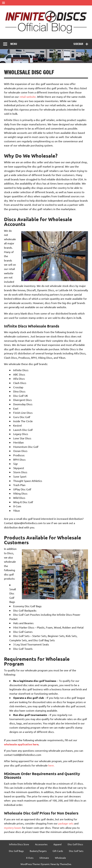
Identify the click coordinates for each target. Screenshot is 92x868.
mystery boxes (13, 828)
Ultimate (44, 858)
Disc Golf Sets (76, 851)
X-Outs (30, 858)
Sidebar (78, 44)
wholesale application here (21, 744)
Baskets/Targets (38, 851)
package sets (66, 823)
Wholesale (60, 858)
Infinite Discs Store (19, 844)
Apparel (58, 844)
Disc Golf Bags (16, 851)
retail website (28, 97)
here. (51, 765)
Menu (14, 44)
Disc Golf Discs (75, 844)
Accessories (41, 844)
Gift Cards (58, 851)
